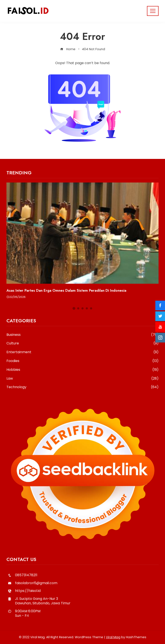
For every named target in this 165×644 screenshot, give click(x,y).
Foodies (82, 361)
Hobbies (82, 370)
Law (82, 379)
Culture (82, 343)
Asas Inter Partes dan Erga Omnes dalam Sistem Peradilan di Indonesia (66, 290)
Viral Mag (113, 637)
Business (82, 335)
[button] (74, 308)
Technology (82, 387)
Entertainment (82, 352)
